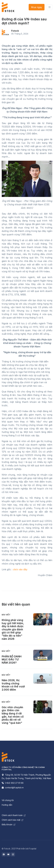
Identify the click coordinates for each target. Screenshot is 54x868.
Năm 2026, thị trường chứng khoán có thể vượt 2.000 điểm (13, 685)
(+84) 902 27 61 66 (13, 783)
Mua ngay (37, 7)
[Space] (8, 757)
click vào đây (20, 569)
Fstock (15, 31)
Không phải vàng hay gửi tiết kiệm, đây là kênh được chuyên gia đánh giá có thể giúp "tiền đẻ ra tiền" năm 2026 (13, 629)
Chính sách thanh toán (14, 815)
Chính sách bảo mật (12, 820)
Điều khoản (8, 824)
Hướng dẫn (7, 805)
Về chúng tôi (8, 800)
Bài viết (6, 615)
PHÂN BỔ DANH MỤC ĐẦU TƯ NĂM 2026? (12, 660)
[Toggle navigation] (50, 7)
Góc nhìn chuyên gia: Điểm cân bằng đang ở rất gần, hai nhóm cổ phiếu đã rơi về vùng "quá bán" (13, 715)
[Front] (8, 7)
